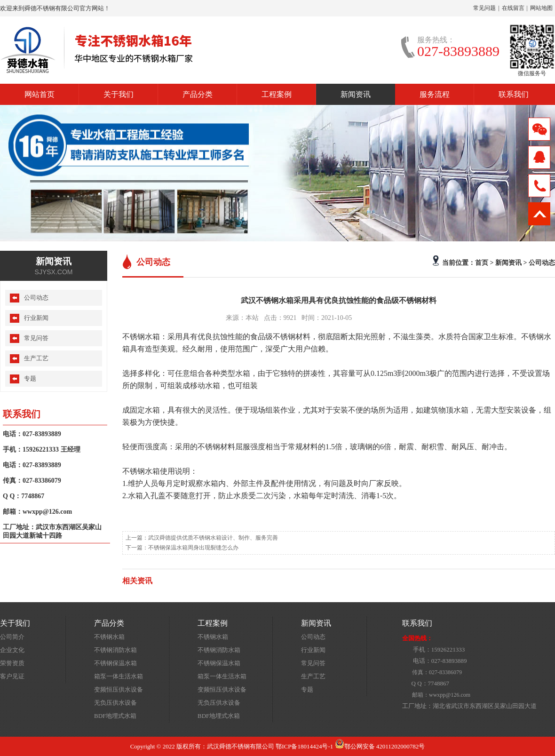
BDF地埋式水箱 (115, 716)
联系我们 (514, 94)
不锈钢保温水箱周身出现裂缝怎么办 (193, 548)
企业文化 (12, 650)
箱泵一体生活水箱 (119, 676)
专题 (30, 378)
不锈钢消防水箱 (115, 650)
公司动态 (542, 263)
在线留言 (513, 8)
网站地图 (541, 8)
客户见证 (12, 676)
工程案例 (277, 94)
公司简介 (12, 637)
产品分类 (198, 94)
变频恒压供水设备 (119, 689)
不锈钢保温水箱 (115, 663)
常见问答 (36, 338)
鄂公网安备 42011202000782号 (380, 746)
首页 (482, 263)
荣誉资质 (12, 663)
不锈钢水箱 (109, 637)
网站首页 (40, 94)
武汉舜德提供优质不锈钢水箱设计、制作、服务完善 (213, 538)
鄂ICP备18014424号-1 (304, 746)
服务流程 (435, 94)
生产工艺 (36, 358)
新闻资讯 (356, 94)
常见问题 (484, 8)
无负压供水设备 (115, 703)
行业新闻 (36, 318)
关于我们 (119, 94)
